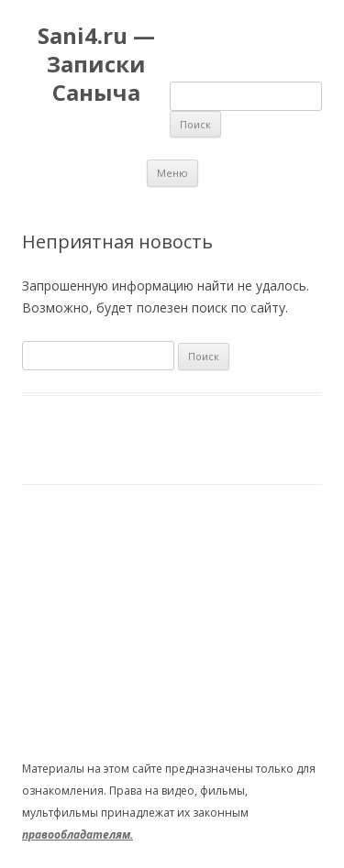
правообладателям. (78, 835)
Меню (172, 173)
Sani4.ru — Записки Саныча (96, 65)
